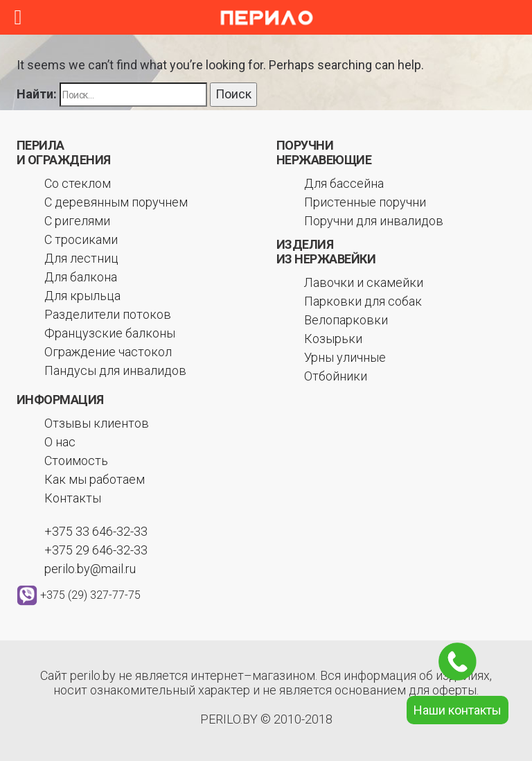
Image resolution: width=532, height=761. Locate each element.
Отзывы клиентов (97, 423)
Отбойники (336, 376)
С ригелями (77, 221)
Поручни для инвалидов (374, 221)
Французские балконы (110, 333)
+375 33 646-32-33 (96, 531)
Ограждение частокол (108, 352)
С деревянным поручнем (116, 202)
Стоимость (76, 461)
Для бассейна (344, 183)
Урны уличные (345, 357)
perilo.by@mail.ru (90, 569)
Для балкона (81, 277)
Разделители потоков (108, 314)
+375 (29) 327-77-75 (90, 594)
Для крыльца (82, 296)
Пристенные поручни (365, 202)
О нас (60, 442)
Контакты (73, 498)
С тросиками (81, 239)
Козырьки (333, 339)
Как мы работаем (95, 479)
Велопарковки (346, 320)
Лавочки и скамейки (364, 282)
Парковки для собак (363, 301)
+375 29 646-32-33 (96, 550)
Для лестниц (81, 258)
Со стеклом (78, 183)
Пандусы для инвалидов (115, 370)
